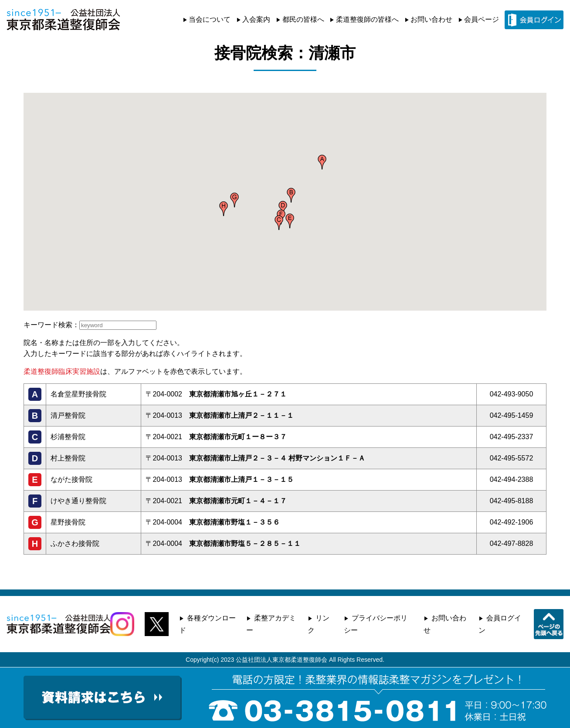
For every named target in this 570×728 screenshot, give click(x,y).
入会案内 (256, 19)
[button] (322, 162)
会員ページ (482, 19)
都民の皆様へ (303, 19)
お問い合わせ (431, 19)
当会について (210, 19)
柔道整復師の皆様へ (367, 19)
